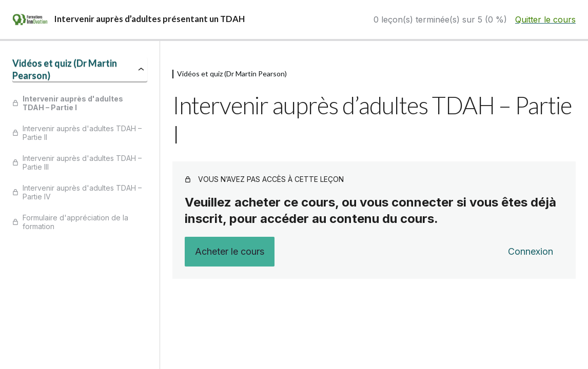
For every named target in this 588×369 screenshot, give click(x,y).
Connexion (531, 251)
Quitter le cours (545, 19)
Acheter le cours (230, 251)
